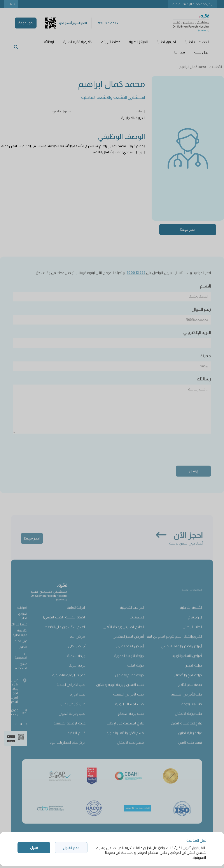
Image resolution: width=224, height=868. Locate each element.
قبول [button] (34, 848)
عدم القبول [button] (71, 848)
